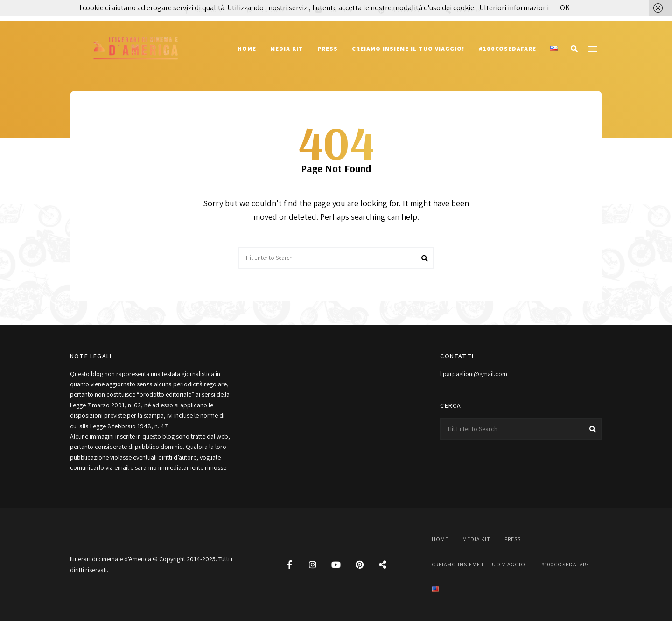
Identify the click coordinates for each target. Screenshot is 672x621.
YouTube (336, 565)
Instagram (313, 565)
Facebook (289, 565)
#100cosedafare (507, 49)
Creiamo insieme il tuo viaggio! (408, 49)
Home (247, 49)
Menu (593, 49)
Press (328, 49)
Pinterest (359, 565)
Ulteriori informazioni (514, 8)
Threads (383, 565)
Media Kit (287, 49)
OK (565, 8)
